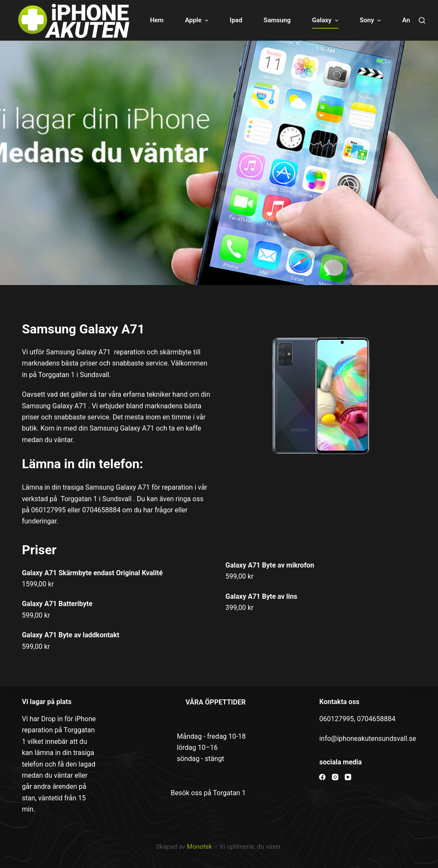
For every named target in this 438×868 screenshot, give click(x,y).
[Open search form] (422, 20)
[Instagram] (335, 777)
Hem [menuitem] (157, 20)
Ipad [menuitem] (236, 20)
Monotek (200, 847)
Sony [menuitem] (371, 20)
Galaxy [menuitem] (326, 20)
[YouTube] (348, 777)
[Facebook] (322, 777)
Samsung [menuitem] (277, 20)
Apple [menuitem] (198, 20)
